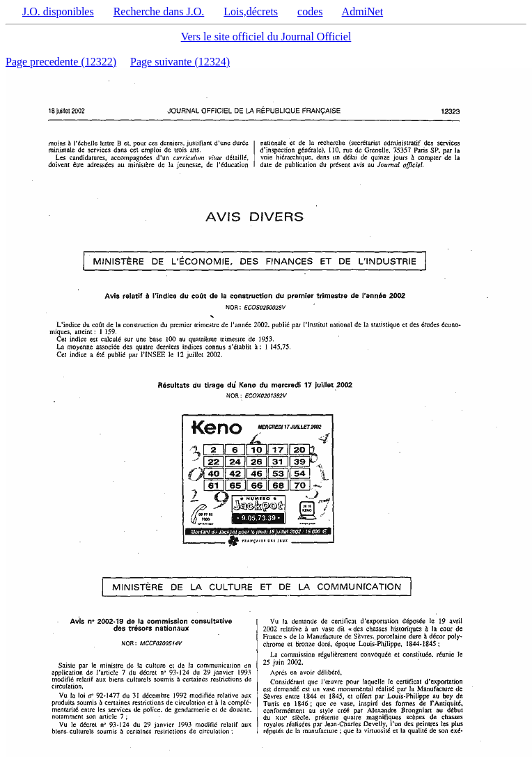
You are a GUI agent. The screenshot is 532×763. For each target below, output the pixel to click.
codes (310, 11)
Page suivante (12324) (180, 62)
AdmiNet (363, 11)
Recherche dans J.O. (159, 11)
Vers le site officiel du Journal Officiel (266, 37)
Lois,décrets (251, 11)
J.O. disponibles (58, 11)
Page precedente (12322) (61, 62)
